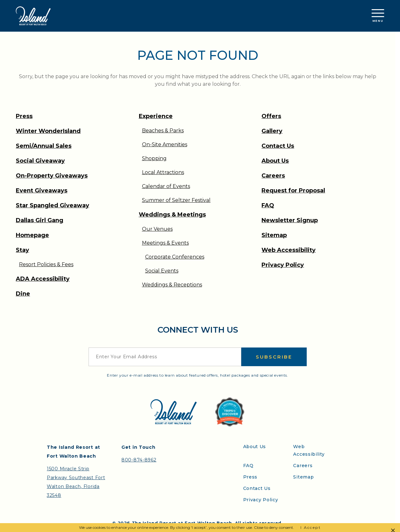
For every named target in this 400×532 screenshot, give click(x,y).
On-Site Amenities (165, 144)
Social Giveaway (40, 161)
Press (24, 116)
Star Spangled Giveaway (52, 205)
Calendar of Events (166, 186)
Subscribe (274, 357)
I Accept (311, 527)
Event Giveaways (42, 191)
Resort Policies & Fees (46, 264)
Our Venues (157, 229)
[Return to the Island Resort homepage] (33, 16)
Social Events (162, 271)
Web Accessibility (289, 250)
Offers (271, 116)
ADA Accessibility (43, 279)
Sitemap (274, 235)
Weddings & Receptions (172, 285)
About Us (275, 161)
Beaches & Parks (163, 131)
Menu (378, 16)
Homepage (32, 235)
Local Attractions (163, 172)
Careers (273, 176)
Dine (23, 294)
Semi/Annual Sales (44, 146)
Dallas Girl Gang (40, 220)
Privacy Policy (283, 265)
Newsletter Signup (290, 220)
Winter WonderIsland (48, 131)
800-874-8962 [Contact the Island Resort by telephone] (139, 460)
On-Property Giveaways (52, 176)
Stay (22, 250)
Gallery (272, 131)
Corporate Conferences (175, 257)
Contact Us (278, 146)
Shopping (154, 158)
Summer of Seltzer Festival (176, 200)
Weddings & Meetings (172, 215)
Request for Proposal (293, 191)
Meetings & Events (165, 243)
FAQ (268, 205)
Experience (156, 116)
